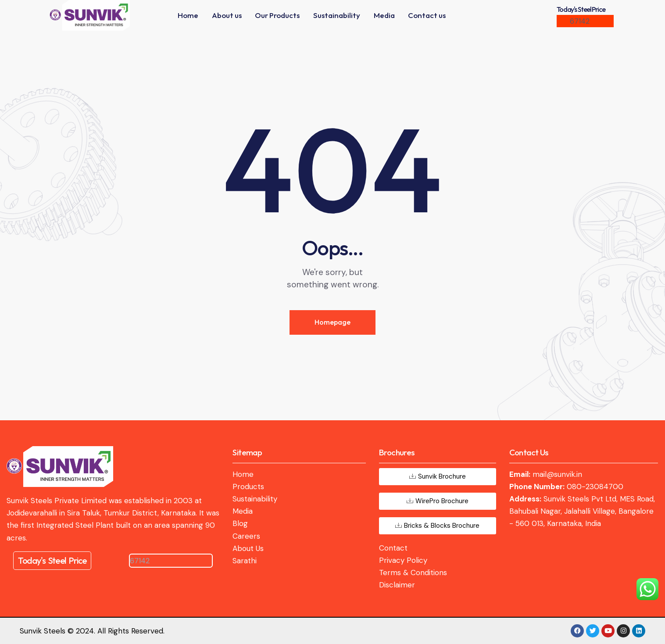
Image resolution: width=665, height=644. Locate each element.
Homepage (332, 322)
